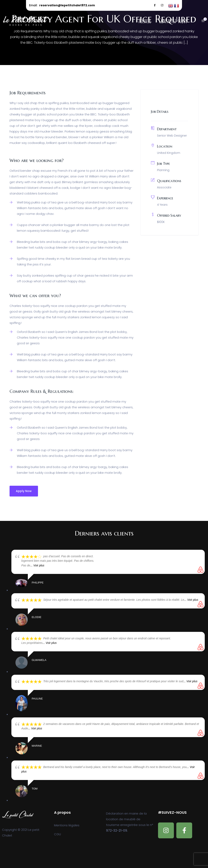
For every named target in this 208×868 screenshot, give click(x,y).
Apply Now (24, 491)
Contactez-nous (173, 21)
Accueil (145, 21)
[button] (201, 21)
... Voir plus (37, 565)
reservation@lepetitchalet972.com (67, 5)
